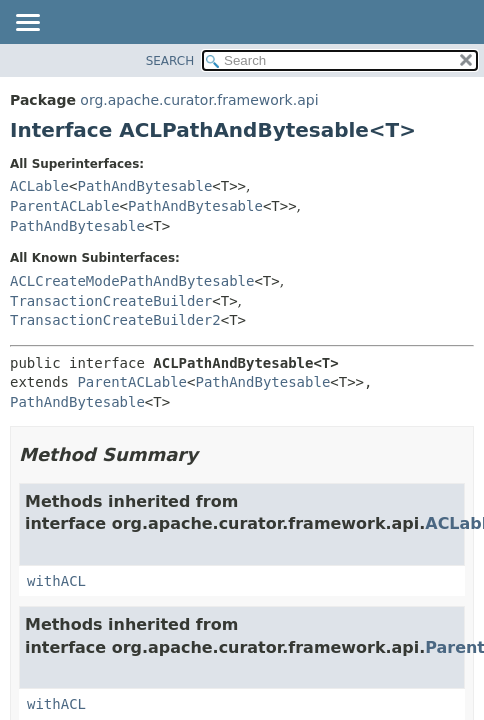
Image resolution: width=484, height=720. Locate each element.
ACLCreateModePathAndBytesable (132, 281)
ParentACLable (65, 206)
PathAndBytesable (144, 186)
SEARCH (170, 61)
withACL (56, 581)
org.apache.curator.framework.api (199, 100)
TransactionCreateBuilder (111, 301)
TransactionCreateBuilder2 (115, 320)
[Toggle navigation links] (27, 24)
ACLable (39, 186)
